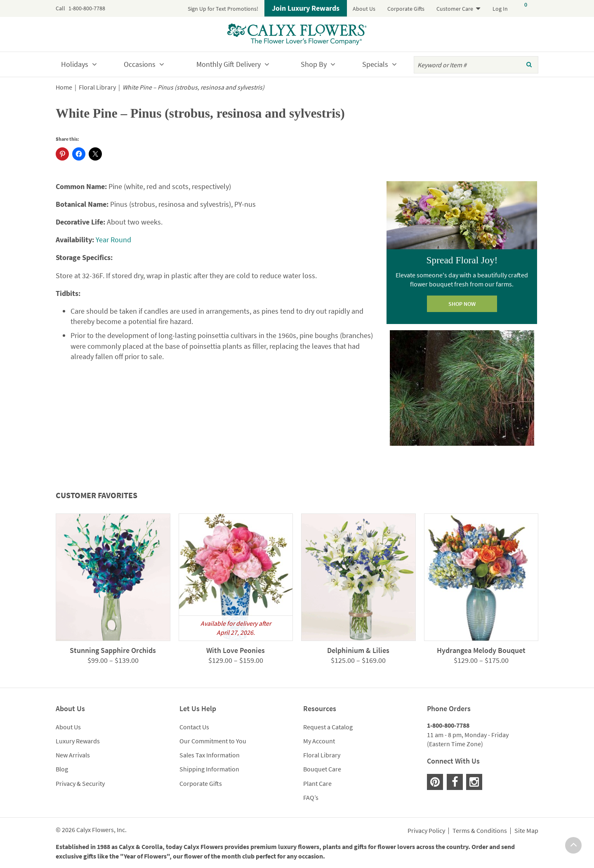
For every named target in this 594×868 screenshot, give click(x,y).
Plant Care (317, 783)
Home (64, 87)
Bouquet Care (322, 769)
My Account (319, 741)
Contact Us (194, 727)
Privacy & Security (80, 783)
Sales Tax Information (210, 755)
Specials (375, 64)
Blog (62, 769)
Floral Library (97, 87)
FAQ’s (311, 797)
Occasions (140, 64)
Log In (500, 9)
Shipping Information (209, 769)
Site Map (526, 831)
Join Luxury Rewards (306, 8)
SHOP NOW (462, 304)
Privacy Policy (426, 831)
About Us (364, 9)
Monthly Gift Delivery (229, 64)
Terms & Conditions (480, 831)
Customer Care (455, 9)
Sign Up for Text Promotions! (223, 9)
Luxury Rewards (78, 741)
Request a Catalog (328, 727)
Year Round (113, 240)
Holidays (75, 64)
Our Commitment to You (213, 741)
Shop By (314, 64)
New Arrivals (73, 755)
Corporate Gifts (406, 9)
